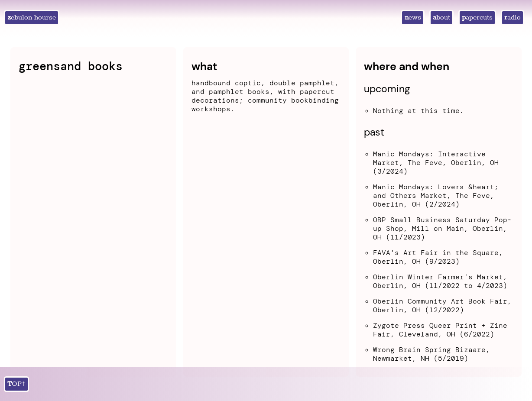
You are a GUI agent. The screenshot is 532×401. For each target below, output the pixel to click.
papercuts (477, 18)
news (413, 18)
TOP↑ (16, 384)
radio (513, 18)
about (441, 18)
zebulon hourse (32, 18)
